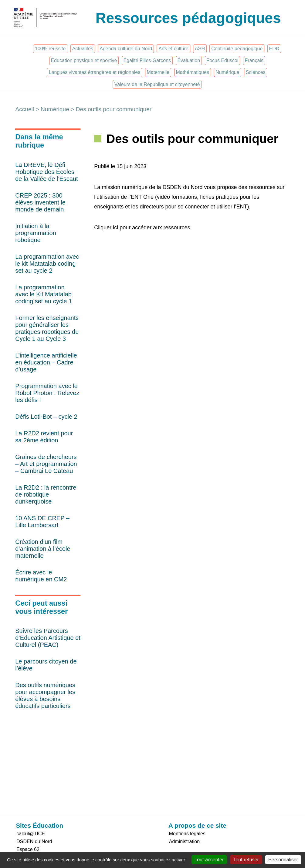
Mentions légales (187, 834)
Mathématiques (193, 72)
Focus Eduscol (222, 60)
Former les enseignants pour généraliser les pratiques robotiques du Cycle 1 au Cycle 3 (47, 328)
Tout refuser (246, 860)
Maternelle (158, 72)
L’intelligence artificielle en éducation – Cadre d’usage (46, 362)
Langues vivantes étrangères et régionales (95, 72)
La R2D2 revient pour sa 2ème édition (44, 437)
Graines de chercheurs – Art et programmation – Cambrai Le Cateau (46, 464)
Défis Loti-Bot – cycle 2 (46, 417)
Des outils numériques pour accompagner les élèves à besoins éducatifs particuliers (45, 695)
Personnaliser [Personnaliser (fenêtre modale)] (283, 860)
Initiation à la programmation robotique (36, 233)
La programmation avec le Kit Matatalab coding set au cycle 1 (44, 294)
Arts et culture (173, 49)
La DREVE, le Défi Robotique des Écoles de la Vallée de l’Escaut (46, 172)
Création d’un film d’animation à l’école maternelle (43, 549)
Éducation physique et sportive (84, 60)
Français (254, 60)
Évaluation (189, 60)
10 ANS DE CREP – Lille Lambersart (42, 522)
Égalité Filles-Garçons (147, 60)
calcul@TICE (31, 834)
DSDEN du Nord (34, 841)
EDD (274, 49)
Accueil (25, 109)
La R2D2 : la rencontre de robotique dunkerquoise (46, 494)
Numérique (227, 72)
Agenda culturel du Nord (126, 49)
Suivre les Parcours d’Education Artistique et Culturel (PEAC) (48, 638)
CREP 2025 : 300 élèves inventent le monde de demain (40, 202)
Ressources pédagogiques (188, 18)
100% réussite (50, 49)
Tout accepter (209, 860)
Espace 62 (28, 849)
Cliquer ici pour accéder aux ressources (142, 228)
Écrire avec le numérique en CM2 (41, 576)
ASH (200, 49)
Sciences (256, 72)
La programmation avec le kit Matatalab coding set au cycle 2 (47, 264)
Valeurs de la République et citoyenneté (157, 84)
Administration (184, 841)
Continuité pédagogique (237, 49)
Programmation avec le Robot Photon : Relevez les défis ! (47, 393)
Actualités (83, 49)
